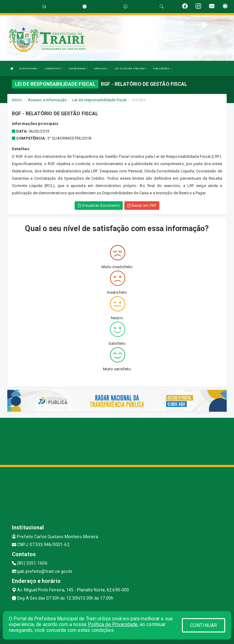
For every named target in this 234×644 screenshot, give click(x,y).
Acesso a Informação (47, 100)
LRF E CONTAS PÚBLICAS (131, 69)
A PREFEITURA (29, 69)
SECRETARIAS (78, 69)
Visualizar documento (99, 206)
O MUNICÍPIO (54, 69)
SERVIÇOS (101, 69)
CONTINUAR (204, 625)
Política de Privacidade (113, 624)
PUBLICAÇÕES (162, 69)
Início (17, 100)
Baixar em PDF (142, 206)
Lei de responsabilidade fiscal (99, 100)
